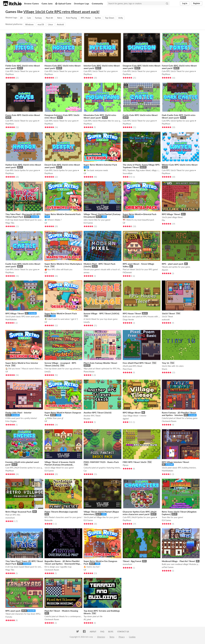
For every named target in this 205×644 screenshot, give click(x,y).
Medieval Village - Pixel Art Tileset (178, 561)
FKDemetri (127, 272)
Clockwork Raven (169, 421)
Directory (101, 637)
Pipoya (126, 465)
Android (60, 24)
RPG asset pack (13, 611)
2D (21, 18)
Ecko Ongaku (11, 421)
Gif (85, 173)
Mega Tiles (10, 223)
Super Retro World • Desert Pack (61, 313)
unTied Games (168, 567)
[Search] (167, 3)
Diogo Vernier (128, 319)
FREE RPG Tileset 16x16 (135, 462)
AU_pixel (87, 619)
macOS (41, 24)
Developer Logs (82, 3)
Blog (111, 632)
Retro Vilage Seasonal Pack (18, 512)
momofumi (10, 518)
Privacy (122, 637)
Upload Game (63, 3)
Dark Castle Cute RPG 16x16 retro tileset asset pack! (179, 116)
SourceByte (128, 173)
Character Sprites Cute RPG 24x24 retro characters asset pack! (140, 513)
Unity (121, 18)
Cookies (132, 637)
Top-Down (110, 18)
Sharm (165, 369)
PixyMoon (10, 74)
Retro (60, 18)
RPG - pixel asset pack (173, 264)
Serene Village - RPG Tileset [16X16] (101, 313)
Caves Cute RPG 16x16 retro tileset (23, 115)
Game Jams (47, 3)
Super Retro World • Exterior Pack (100, 165)
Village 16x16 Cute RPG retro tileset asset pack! (61, 12)
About (93, 632)
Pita (163, 220)
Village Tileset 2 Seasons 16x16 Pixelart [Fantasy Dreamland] (60, 463)
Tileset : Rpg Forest (132, 561)
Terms (112, 637)
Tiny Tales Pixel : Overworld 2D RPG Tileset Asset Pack (23, 215)
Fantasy (38, 18)
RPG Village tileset (132, 412)
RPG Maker (86, 18)
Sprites (98, 18)
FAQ (102, 632)
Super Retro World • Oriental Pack (140, 214)
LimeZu (87, 322)
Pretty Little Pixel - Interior (18, 412)
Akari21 (165, 270)
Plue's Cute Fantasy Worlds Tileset (100, 363)
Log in (185, 3)
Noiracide (49, 520)
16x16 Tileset (168, 313)
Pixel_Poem (127, 369)
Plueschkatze (89, 372)
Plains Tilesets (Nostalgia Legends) (61, 512)
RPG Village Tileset (171, 214)
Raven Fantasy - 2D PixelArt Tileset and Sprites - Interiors (179, 414)
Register (197, 3)
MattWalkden (11, 319)
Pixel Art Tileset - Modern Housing (61, 611)
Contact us (123, 632)
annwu (86, 272)
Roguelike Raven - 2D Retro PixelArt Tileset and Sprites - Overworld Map (62, 562)
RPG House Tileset (132, 313)
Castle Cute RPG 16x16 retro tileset (140, 115)
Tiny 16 (165, 363)
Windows (29, 24)
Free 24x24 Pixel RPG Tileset (137, 363)
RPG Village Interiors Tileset (175, 462)
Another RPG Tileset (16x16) (97, 412)
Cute (29, 18)
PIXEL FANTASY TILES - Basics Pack (101, 462)
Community (97, 3)
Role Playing (71, 18)
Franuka (9, 617)
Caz (85, 471)
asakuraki (166, 319)
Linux (50, 24)
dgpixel (126, 419)
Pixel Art (50, 18)
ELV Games (88, 223)
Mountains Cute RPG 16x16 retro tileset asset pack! (100, 116)
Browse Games (31, 3)
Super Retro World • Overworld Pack (63, 214)
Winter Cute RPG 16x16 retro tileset (180, 165)
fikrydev (87, 419)
